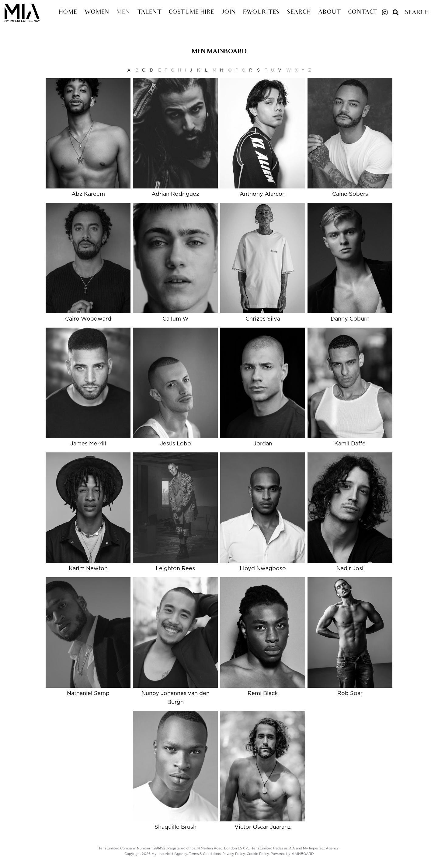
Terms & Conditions (205, 854)
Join (229, 12)
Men (123, 12)
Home (68, 12)
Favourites (261, 12)
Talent (149, 12)
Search (299, 12)
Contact (362, 12)
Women (97, 12)
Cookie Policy (258, 854)
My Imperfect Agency (29, 13)
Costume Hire (191, 12)
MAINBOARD (303, 854)
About (329, 12)
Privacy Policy (234, 854)
